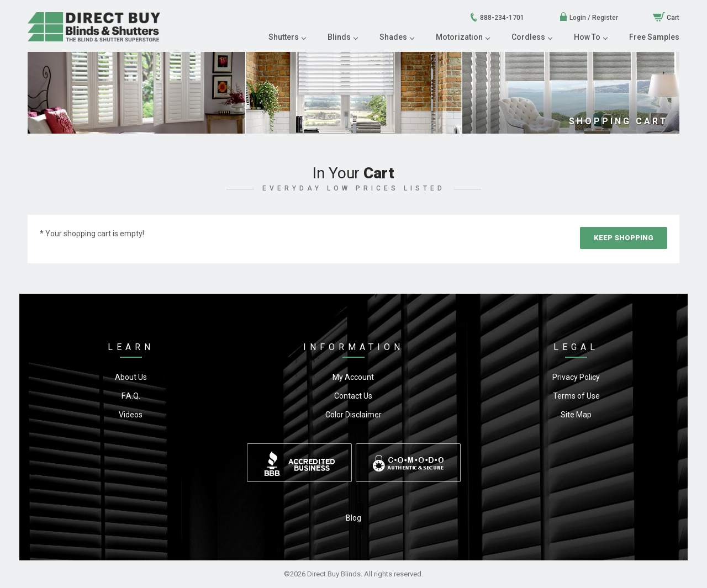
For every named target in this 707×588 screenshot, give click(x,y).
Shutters (287, 37)
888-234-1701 (497, 18)
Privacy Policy (576, 377)
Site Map (576, 415)
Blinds (342, 37)
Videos (131, 415)
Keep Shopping (624, 238)
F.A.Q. (131, 396)
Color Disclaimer (353, 415)
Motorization (463, 37)
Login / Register (589, 18)
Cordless (532, 37)
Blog (353, 518)
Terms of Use (576, 396)
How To (590, 37)
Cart (666, 18)
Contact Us (353, 396)
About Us (131, 377)
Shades (397, 37)
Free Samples (654, 37)
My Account (353, 377)
